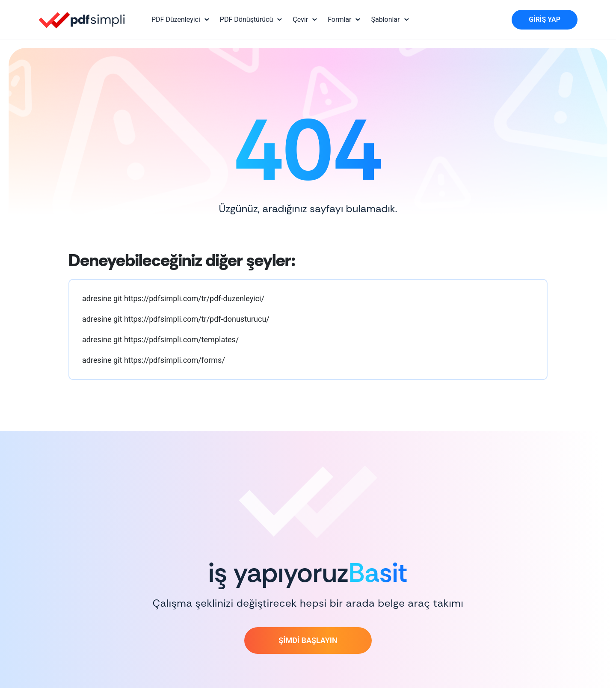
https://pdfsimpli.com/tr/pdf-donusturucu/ (197, 319)
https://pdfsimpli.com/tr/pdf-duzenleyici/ (194, 298)
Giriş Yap (545, 19)
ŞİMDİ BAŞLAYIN (308, 640)
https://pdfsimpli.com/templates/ (181, 340)
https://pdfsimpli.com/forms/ (175, 360)
